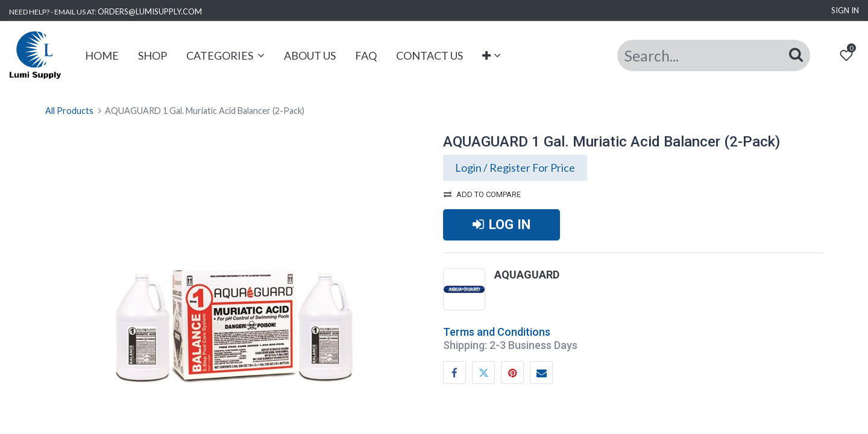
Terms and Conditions (497, 332)
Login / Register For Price (515, 168)
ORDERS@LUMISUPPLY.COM (150, 11)
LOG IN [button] (502, 224)
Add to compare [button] (482, 194)
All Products (69, 111)
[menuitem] (102, 56)
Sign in (845, 10)
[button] (492, 56)
